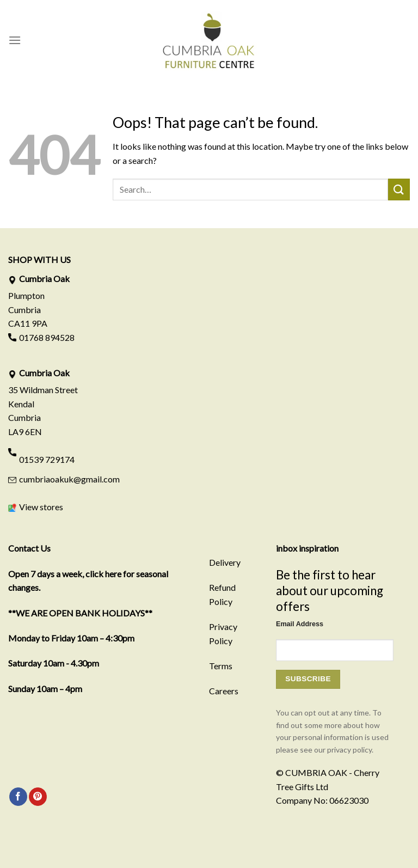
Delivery (225, 562)
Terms (221, 666)
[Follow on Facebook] (18, 797)
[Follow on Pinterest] (38, 797)
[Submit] (399, 189)
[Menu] (15, 40)
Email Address (300, 624)
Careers (224, 691)
